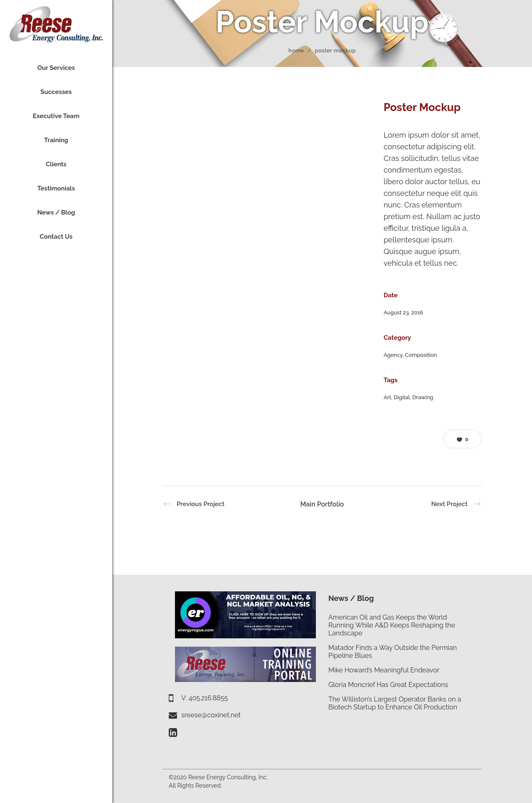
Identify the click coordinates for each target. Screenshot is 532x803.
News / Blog (351, 598)
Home (296, 51)
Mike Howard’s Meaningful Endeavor (384, 670)
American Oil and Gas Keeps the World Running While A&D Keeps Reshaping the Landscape (392, 625)
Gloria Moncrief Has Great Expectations (388, 685)
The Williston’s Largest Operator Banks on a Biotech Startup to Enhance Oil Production (395, 703)
